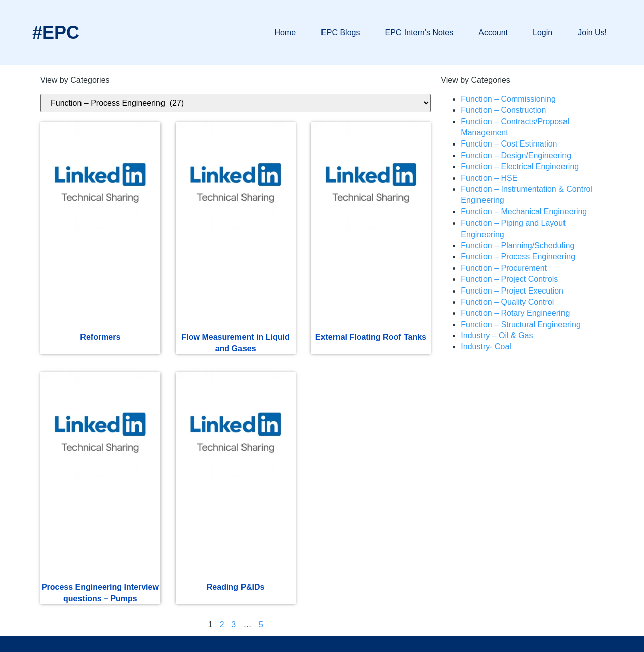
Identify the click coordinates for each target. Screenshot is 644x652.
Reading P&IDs (236, 587)
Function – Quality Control (507, 302)
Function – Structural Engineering (520, 324)
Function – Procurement (504, 268)
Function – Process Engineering (518, 257)
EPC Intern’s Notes (419, 32)
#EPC (56, 32)
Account (493, 32)
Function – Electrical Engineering (520, 166)
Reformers (100, 337)
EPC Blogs (340, 32)
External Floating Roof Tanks (371, 337)
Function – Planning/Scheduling (517, 245)
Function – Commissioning (508, 99)
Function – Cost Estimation (509, 144)
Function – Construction (503, 110)
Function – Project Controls (509, 279)
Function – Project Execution (512, 291)
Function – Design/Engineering (516, 155)
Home (285, 32)
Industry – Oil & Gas (497, 336)
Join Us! (592, 32)
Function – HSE (489, 178)
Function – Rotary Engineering (515, 313)
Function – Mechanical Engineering (524, 212)
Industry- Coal (486, 347)
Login (543, 32)
